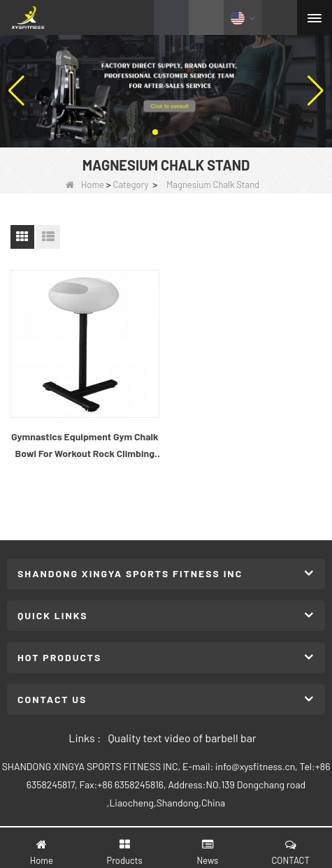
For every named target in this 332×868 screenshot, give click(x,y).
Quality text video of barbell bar (182, 738)
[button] (155, 132)
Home (85, 185)
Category (131, 185)
